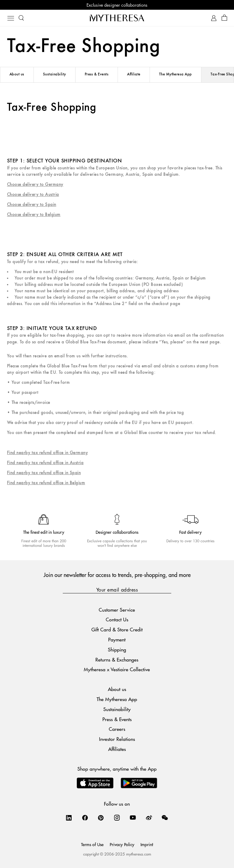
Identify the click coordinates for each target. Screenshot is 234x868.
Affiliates (117, 749)
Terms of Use (92, 844)
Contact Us (117, 619)
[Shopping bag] (224, 18)
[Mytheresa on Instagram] (117, 818)
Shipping (117, 649)
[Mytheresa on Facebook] (85, 818)
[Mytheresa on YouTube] (133, 818)
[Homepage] (117, 18)
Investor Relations (117, 739)
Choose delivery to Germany (35, 184)
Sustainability (55, 74)
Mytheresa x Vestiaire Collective (117, 669)
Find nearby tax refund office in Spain (44, 473)
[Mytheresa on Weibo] (149, 818)
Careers (117, 729)
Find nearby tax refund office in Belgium (46, 483)
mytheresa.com (139, 854)
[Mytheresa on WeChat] (165, 818)
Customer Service (117, 610)
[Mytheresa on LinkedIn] (69, 818)
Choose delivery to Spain (32, 205)
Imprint (147, 844)
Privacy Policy (122, 844)
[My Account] (214, 18)
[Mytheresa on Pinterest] (101, 818)
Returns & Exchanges (117, 660)
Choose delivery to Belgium (34, 215)
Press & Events (97, 74)
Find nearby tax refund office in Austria (45, 463)
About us (17, 74)
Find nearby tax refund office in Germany (47, 453)
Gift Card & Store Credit (117, 629)
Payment (117, 639)
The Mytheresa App (175, 74)
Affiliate (134, 74)
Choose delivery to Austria (33, 194)
